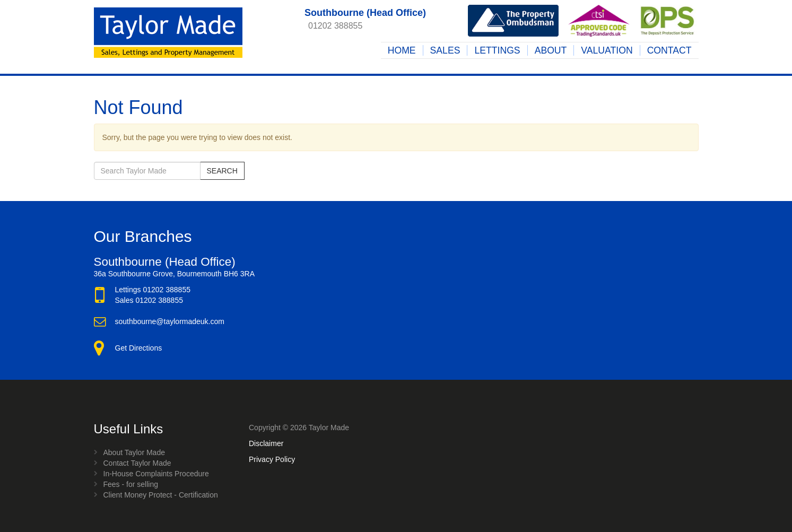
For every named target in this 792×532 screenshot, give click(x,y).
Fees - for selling (131, 484)
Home (402, 50)
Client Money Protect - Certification (161, 495)
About (551, 50)
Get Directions (139, 348)
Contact (669, 50)
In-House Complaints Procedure (156, 474)
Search (222, 171)
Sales (445, 50)
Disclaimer (266, 443)
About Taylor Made (134, 452)
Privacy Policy (272, 459)
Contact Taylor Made (137, 463)
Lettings (497, 50)
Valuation (607, 50)
